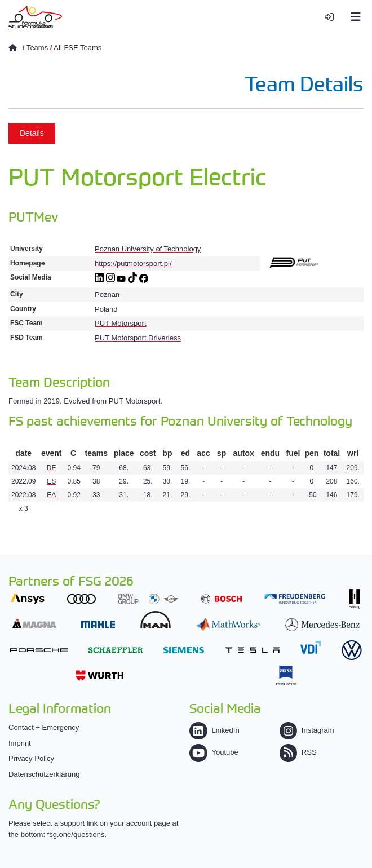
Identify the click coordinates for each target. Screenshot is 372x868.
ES (51, 481)
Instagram (307, 730)
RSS (298, 752)
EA (51, 495)
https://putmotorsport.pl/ (133, 263)
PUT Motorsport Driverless (138, 338)
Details (32, 133)
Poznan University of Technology (148, 249)
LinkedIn (214, 730)
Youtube (214, 752)
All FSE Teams (77, 48)
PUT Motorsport (121, 323)
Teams (37, 48)
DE (52, 468)
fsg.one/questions (76, 834)
